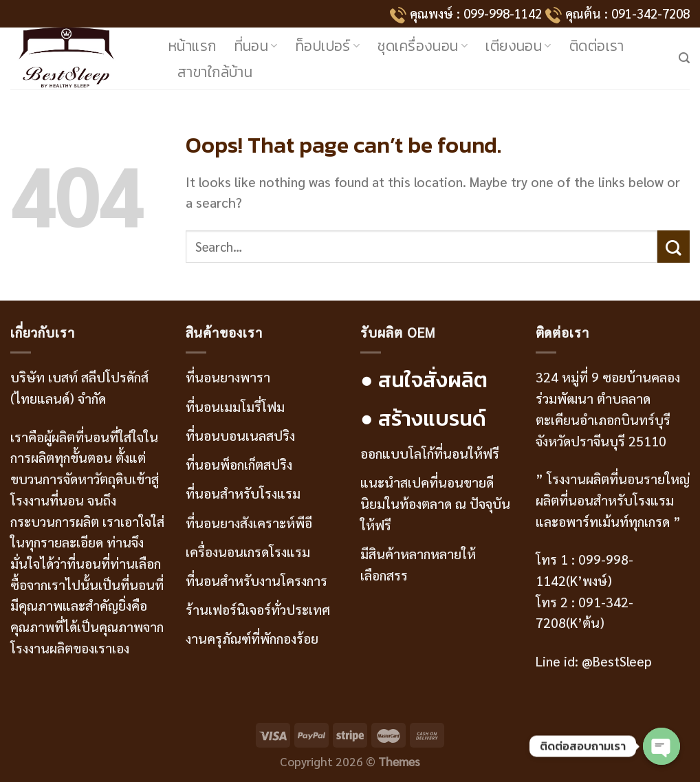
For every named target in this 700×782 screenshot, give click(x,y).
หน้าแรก (193, 46)
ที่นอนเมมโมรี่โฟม (235, 406)
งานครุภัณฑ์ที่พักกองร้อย (254, 638)
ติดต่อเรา (597, 46)
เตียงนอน (518, 46)
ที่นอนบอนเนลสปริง (240, 435)
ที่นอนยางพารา (228, 377)
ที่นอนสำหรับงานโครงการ (256, 580)
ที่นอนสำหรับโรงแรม (243, 493)
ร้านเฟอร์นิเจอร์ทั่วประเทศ (258, 609)
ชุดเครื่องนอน (423, 46)
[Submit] (674, 247)
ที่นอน (256, 46)
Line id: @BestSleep (594, 661)
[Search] (684, 58)
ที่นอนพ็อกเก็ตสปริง (239, 464)
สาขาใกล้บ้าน (215, 72)
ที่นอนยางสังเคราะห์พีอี (249, 522)
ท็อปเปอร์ (328, 46)
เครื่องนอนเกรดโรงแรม (248, 551)
